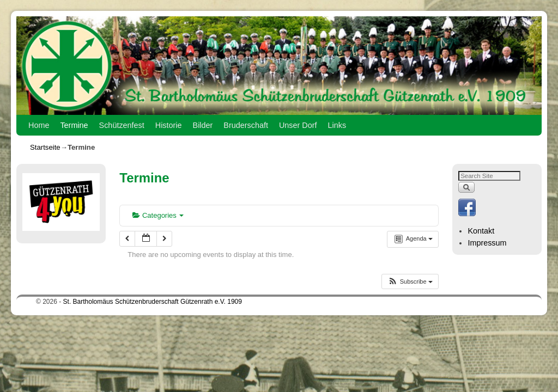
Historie (169, 125)
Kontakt (481, 231)
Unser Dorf (298, 125)
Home (39, 125)
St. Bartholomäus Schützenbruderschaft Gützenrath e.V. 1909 (153, 302)
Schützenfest (122, 125)
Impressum (487, 243)
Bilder (203, 125)
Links (337, 125)
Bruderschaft (246, 125)
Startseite (45, 147)
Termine (74, 125)
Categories (158, 215)
